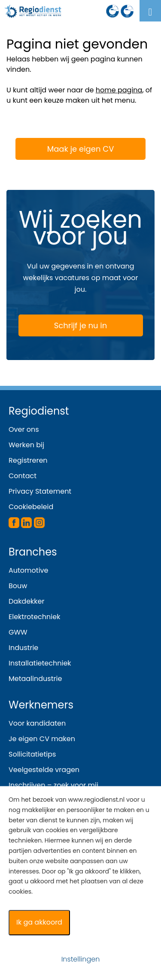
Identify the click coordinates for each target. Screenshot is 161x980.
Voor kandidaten (37, 723)
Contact (23, 476)
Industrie (23, 648)
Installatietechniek (40, 663)
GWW (18, 632)
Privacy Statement (40, 491)
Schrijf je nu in (64, 326)
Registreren (28, 460)
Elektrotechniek (34, 617)
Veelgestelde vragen (44, 770)
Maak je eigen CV (67, 149)
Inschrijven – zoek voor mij (53, 785)
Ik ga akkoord (39, 922)
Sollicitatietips (32, 754)
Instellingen (81, 959)
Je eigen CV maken (42, 739)
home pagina (119, 90)
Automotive (28, 570)
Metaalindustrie (35, 679)
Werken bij (26, 445)
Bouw (18, 586)
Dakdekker (26, 601)
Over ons (24, 429)
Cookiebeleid (31, 507)
